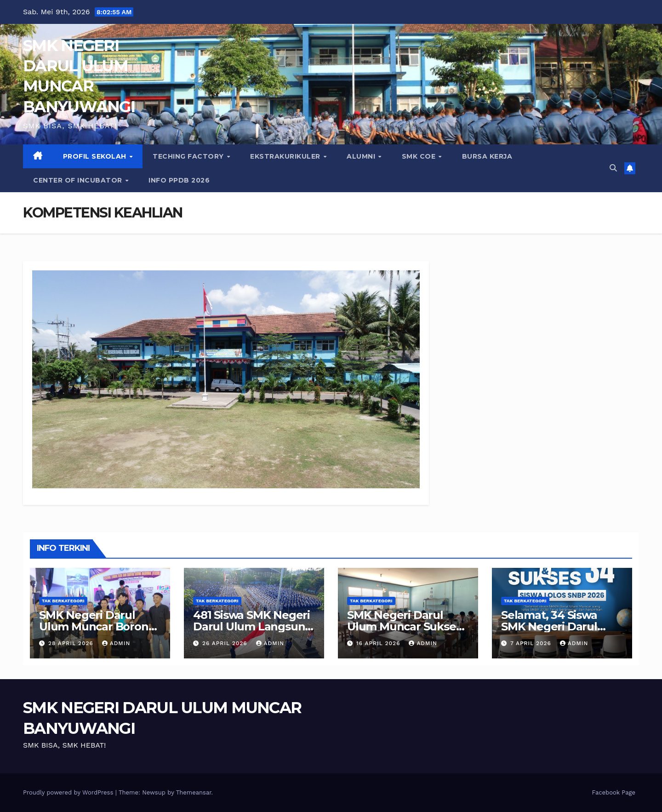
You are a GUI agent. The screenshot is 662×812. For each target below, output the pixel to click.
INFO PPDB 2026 (179, 180)
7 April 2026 (532, 643)
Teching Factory (189, 156)
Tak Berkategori (63, 601)
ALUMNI (362, 156)
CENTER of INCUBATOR (79, 180)
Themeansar (194, 792)
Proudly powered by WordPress (69, 792)
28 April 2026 (72, 643)
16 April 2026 (379, 643)
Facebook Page (614, 792)
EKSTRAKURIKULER (286, 156)
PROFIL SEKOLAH (96, 156)
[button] (613, 168)
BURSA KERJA (487, 156)
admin (116, 643)
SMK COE (420, 156)
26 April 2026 (226, 643)
